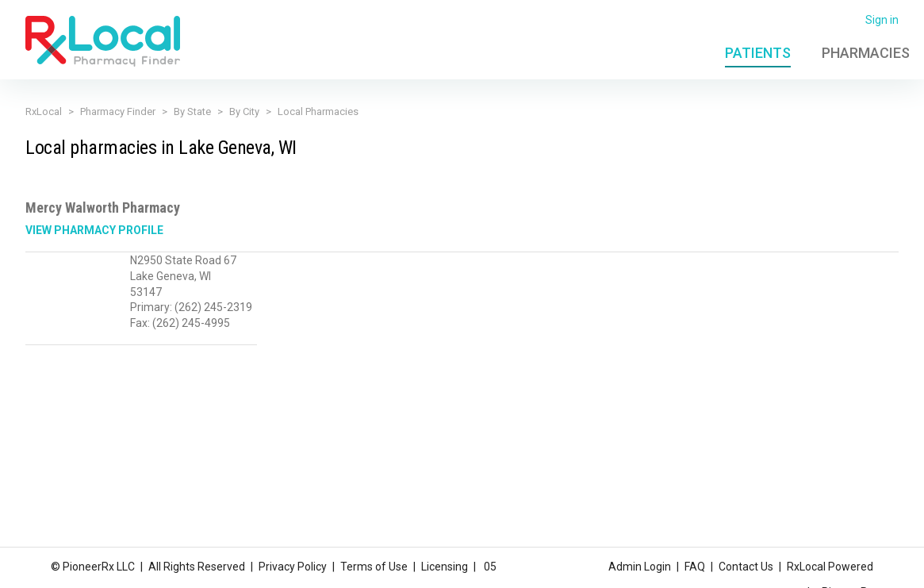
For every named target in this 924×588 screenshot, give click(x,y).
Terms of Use (374, 567)
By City (244, 111)
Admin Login (640, 567)
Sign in (882, 20)
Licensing (445, 567)
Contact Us (746, 567)
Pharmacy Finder (118, 111)
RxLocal (44, 111)
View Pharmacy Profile (94, 230)
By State (192, 111)
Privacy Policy (293, 567)
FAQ (695, 567)
